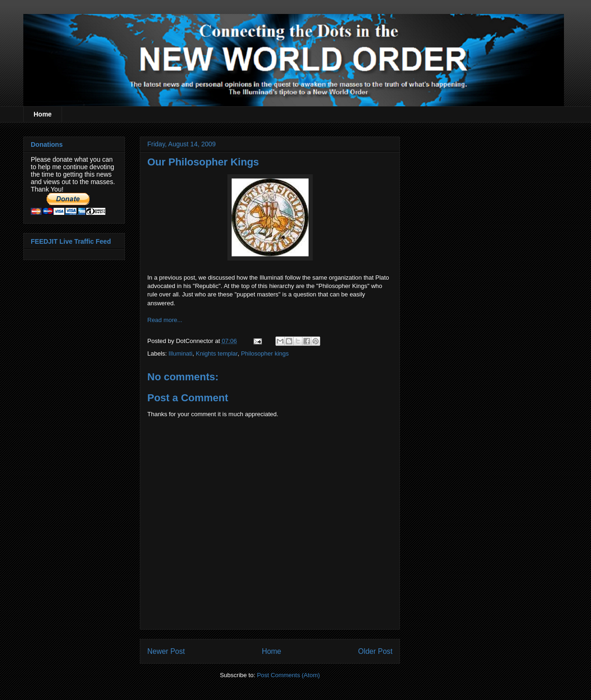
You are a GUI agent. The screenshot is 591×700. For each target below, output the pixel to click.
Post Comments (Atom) (288, 675)
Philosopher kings (265, 353)
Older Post (375, 651)
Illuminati (181, 353)
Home (43, 114)
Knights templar (217, 353)
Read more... (165, 320)
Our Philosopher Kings (203, 162)
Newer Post (166, 651)
